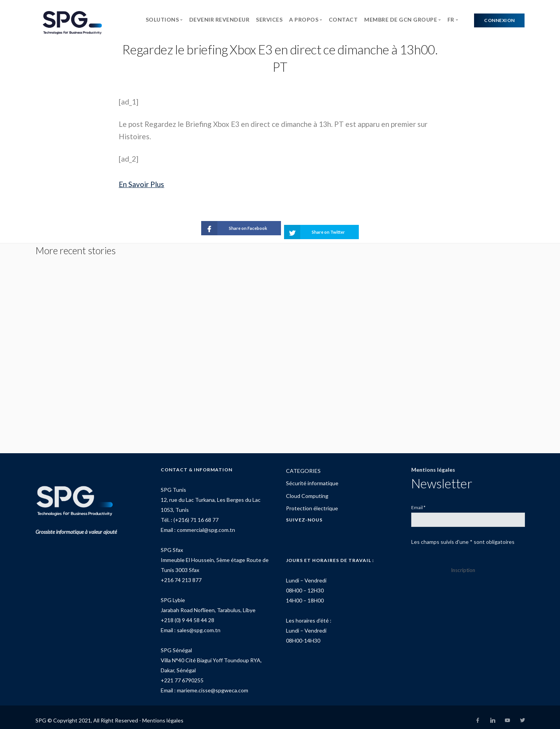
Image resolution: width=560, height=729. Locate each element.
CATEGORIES (303, 464)
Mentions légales (433, 463)
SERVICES (269, 19)
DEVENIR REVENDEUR (219, 19)
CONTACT (343, 19)
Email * (418, 501)
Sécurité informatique (312, 477)
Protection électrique (312, 502)
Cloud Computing (307, 489)
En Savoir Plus (141, 184)
